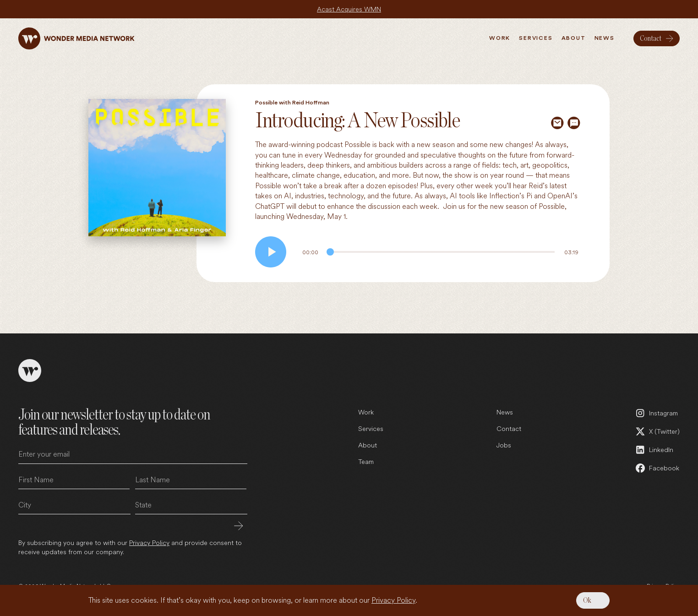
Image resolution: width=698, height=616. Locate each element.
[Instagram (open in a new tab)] (657, 413)
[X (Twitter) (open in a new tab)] (657, 431)
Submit (239, 526)
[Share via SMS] (574, 123)
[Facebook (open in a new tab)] (657, 468)
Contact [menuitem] (651, 38)
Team (366, 461)
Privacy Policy (393, 600)
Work (366, 412)
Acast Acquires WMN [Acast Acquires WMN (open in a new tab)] (349, 9)
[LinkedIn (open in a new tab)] (657, 450)
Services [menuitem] (536, 38)
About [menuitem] (574, 38)
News (505, 412)
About (368, 445)
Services (371, 428)
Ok (587, 600)
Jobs (504, 445)
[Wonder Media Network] (76, 38)
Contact (509, 428)
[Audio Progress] (441, 252)
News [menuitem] (605, 38)
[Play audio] (271, 252)
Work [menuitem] (500, 38)
